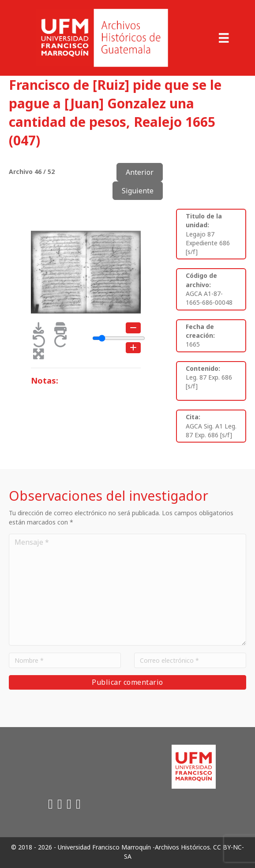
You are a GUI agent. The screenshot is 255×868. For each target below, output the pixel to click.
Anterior (140, 172)
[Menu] (224, 38)
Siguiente (138, 191)
